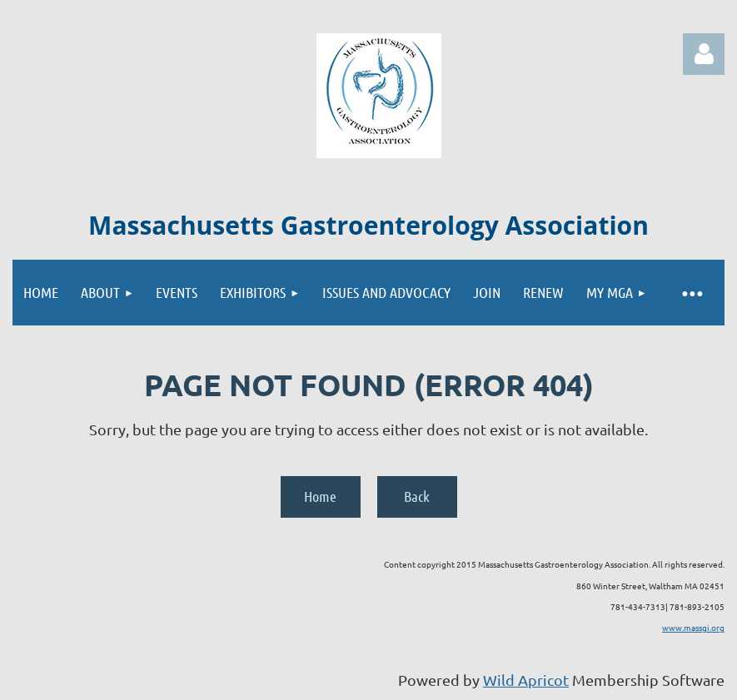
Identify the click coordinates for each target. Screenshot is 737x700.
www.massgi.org (693, 627)
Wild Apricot (526, 680)
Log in (704, 54)
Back (417, 496)
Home (320, 496)
